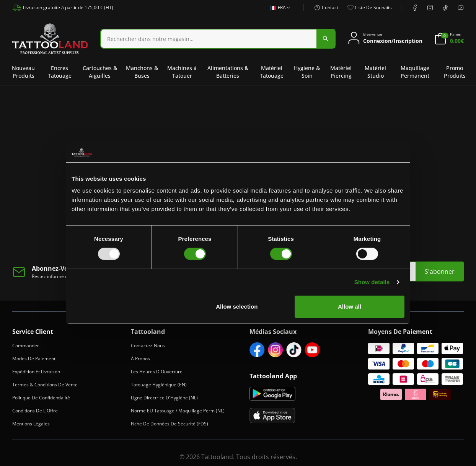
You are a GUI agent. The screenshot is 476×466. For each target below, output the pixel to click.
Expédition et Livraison (36, 372)
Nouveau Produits (23, 72)
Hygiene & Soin (307, 72)
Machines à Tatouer (182, 72)
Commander (26, 346)
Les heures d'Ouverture (157, 372)
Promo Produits (455, 72)
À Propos (140, 359)
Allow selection (237, 307)
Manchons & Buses (142, 72)
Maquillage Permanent (415, 72)
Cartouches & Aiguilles (100, 72)
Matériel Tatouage (272, 72)
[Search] (209, 39)
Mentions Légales (31, 424)
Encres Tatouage (60, 72)
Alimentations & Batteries (228, 72)
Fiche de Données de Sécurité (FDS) (170, 424)
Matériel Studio (375, 72)
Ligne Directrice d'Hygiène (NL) (164, 398)
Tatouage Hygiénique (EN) (159, 385)
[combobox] (218, 39)
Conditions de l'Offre (35, 411)
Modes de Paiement (34, 359)
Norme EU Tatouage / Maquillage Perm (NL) (178, 411)
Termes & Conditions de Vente (45, 385)
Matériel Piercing (341, 72)
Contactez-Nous (148, 346)
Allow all (350, 307)
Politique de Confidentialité (41, 398)
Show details (372, 282)
